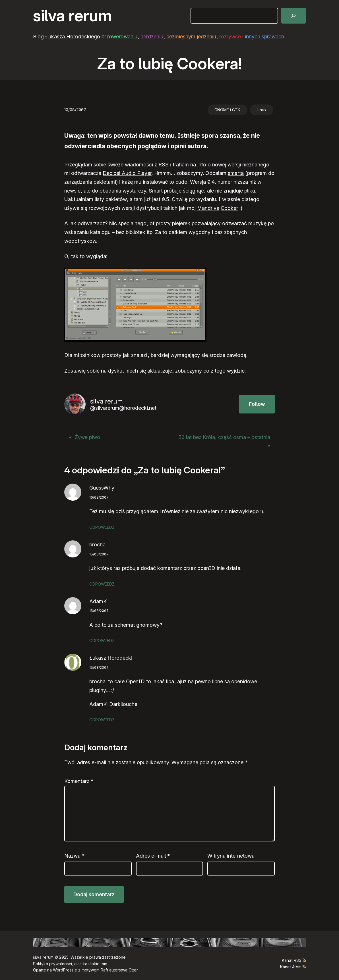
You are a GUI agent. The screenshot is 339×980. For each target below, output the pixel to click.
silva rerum (73, 16)
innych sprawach (264, 36)
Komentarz (79, 781)
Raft (104, 970)
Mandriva (208, 208)
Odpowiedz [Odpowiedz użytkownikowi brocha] (102, 584)
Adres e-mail (153, 856)
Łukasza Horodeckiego (73, 36)
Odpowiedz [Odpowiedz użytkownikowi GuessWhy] (102, 527)
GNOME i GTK (227, 110)
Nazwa (74, 856)
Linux (262, 110)
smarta (236, 173)
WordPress (63, 970)
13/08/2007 (99, 554)
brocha (97, 545)
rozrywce (230, 36)
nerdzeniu (152, 36)
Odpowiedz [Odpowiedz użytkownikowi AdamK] (102, 641)
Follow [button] (257, 404)
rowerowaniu (122, 36)
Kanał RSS (292, 960)
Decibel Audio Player (127, 173)
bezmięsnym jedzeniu (191, 36)
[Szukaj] (293, 16)
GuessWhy (102, 488)
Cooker (229, 208)
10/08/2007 (99, 497)
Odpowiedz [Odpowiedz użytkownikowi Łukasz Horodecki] (102, 720)
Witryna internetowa (231, 856)
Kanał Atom (291, 967)
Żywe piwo (87, 437)
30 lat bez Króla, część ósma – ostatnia (224, 437)
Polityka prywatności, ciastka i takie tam (70, 964)
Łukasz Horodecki (111, 658)
